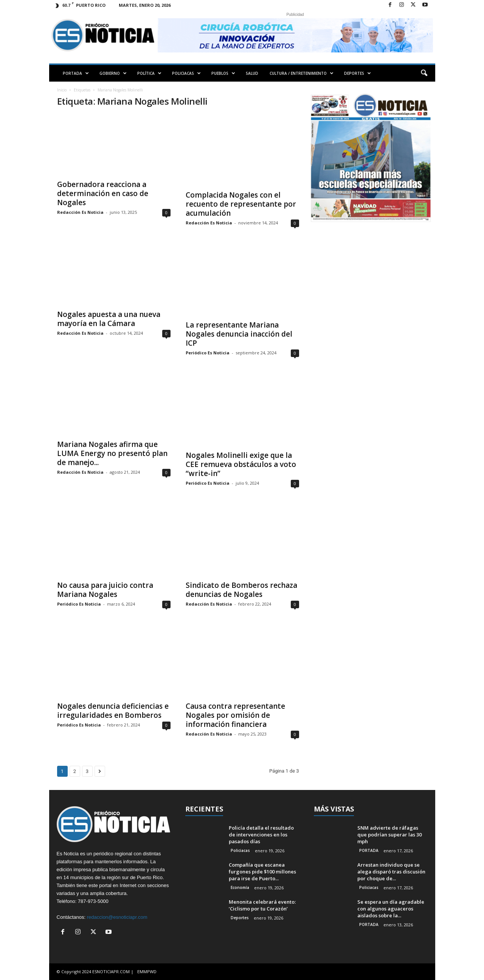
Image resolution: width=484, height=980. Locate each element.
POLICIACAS (186, 73)
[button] (424, 73)
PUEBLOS (223, 73)
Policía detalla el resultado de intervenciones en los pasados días (261, 835)
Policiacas (240, 850)
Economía (240, 887)
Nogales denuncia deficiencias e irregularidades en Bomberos (113, 711)
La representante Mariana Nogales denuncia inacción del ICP (239, 334)
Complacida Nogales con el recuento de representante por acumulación (241, 204)
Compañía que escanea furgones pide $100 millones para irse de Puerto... (262, 872)
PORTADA (76, 73)
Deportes (240, 918)
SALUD (252, 73)
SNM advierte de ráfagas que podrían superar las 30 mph (389, 835)
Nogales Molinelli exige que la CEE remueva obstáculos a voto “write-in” (241, 464)
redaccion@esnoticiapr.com (117, 917)
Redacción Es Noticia (80, 212)
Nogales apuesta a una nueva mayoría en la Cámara (109, 319)
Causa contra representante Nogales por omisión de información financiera (235, 715)
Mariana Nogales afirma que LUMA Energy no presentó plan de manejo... (112, 453)
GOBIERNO (113, 73)
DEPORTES (358, 73)
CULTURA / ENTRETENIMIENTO (302, 73)
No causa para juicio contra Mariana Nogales (105, 590)
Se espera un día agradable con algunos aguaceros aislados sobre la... (391, 909)
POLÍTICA (149, 73)
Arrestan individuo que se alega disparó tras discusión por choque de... (391, 872)
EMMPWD (147, 971)
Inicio (62, 90)
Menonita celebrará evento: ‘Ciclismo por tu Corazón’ (262, 905)
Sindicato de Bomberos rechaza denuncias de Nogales (241, 590)
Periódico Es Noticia (208, 353)
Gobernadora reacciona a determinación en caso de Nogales (103, 193)
